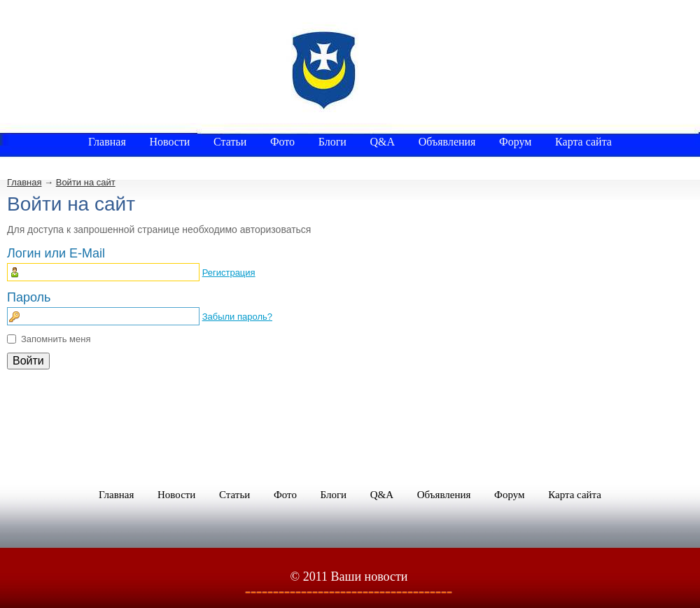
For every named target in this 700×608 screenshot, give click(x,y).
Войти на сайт (86, 182)
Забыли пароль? (237, 317)
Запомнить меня (56, 339)
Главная (24, 182)
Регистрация (229, 273)
